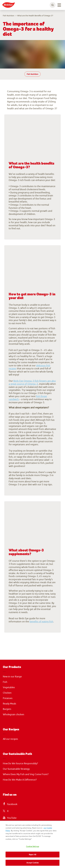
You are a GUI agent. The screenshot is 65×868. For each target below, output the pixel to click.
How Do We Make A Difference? (20, 780)
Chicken (7, 693)
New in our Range (12, 677)
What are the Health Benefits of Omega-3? (35, 16)
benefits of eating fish (41, 621)
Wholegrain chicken (14, 714)
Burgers (7, 709)
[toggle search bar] (53, 5)
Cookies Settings (32, 846)
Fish (5, 682)
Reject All (32, 855)
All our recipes (10, 739)
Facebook (12, 804)
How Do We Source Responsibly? (20, 763)
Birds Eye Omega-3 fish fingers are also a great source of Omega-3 (32, 382)
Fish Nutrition (32, 74)
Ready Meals (10, 704)
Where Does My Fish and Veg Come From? (26, 774)
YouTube (12, 818)
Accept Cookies (32, 863)
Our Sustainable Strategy (16, 769)
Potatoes (8, 698)
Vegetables (9, 687)
